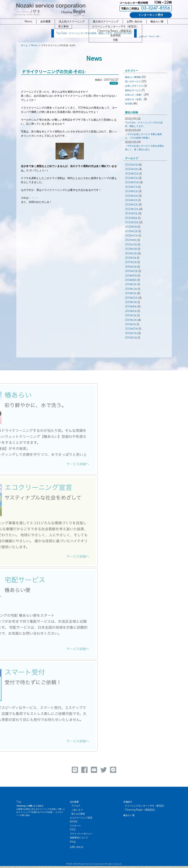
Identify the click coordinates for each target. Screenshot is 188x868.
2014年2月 (131, 289)
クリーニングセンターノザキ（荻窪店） (145, 806)
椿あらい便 (157, 22)
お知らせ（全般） (134, 95)
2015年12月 (131, 271)
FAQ (73, 830)
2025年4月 (131, 169)
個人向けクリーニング (106, 22)
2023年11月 (131, 214)
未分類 (114, 83)
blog (73, 842)
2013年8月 (131, 307)
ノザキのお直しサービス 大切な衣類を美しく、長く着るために (145, 148)
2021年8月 (131, 240)
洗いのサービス (133, 82)
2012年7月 (131, 333)
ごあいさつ (77, 810)
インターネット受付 (151, 15)
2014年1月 (131, 293)
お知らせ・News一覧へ (150, 37)
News (28, 22)
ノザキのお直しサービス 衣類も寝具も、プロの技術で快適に (143, 136)
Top (19, 802)
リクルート (75, 826)
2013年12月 (131, 298)
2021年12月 (131, 231)
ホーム (24, 45)
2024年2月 (131, 205)
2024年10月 (132, 183)
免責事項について (79, 838)
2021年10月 (131, 236)
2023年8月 (131, 218)
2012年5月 (131, 338)
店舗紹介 (128, 802)
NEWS (74, 822)
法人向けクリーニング (72, 22)
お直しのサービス (134, 86)
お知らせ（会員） (134, 99)
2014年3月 (131, 285)
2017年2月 (131, 262)
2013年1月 (131, 325)
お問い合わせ (135, 22)
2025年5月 (131, 165)
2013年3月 (131, 316)
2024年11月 (131, 178)
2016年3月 (131, 267)
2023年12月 (132, 209)
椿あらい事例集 (133, 77)
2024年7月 (131, 187)
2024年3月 (131, 200)
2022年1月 (131, 227)
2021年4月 (131, 249)
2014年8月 (131, 280)
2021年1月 (131, 258)
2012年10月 (131, 329)
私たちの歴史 (78, 814)
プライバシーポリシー (81, 834)
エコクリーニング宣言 (81, 818)
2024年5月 (131, 192)
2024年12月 (132, 174)
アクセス (76, 806)
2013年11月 (131, 302)
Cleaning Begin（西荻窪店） (141, 810)
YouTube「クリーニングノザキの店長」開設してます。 (144, 124)
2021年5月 (131, 245)
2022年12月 (132, 223)
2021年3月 (131, 254)
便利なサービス (133, 90)
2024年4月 (131, 196)
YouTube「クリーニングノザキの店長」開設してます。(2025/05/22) (94, 33)
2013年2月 (131, 320)
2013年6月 (131, 311)
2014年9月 (131, 276)
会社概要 (46, 22)
